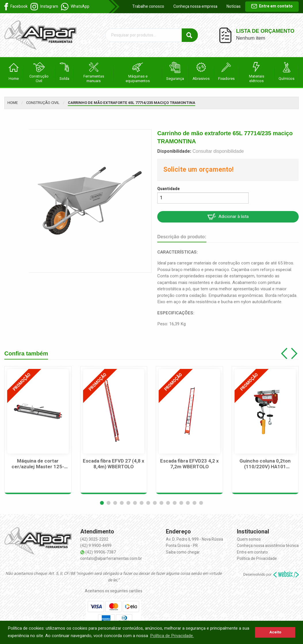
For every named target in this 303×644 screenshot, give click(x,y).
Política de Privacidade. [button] (172, 636)
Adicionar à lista (228, 217)
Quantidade (168, 189)
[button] (102, 503)
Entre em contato (272, 6)
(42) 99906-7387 (101, 552)
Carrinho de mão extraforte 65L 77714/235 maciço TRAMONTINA (132, 103)
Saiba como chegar (183, 552)
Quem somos (249, 539)
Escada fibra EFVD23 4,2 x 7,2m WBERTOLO (189, 464)
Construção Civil (43, 103)
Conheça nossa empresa (195, 6)
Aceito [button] (275, 632)
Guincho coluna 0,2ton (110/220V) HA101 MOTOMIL (265, 464)
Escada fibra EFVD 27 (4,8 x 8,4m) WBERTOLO (114, 464)
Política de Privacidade (257, 559)
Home (13, 103)
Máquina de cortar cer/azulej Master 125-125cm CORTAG (38, 464)
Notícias (234, 6)
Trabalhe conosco (148, 6)
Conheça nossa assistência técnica (268, 546)
